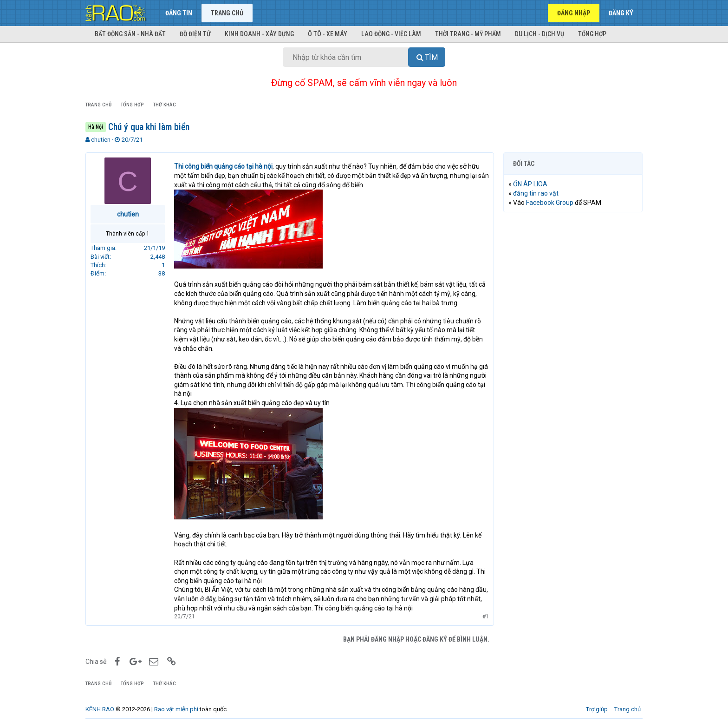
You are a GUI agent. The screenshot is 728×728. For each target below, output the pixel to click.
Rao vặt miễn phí (176, 709)
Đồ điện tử (195, 34)
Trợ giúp (597, 709)
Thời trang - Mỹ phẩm (468, 34)
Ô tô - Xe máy (328, 34)
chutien (101, 140)
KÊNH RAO (100, 709)
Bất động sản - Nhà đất (130, 34)
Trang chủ (227, 13)
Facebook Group (550, 203)
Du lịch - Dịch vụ (539, 34)
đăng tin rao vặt (536, 193)
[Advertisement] (573, 361)
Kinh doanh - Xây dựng (259, 34)
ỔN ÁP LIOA (530, 184)
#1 (486, 617)
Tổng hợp (592, 34)
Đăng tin (179, 13)
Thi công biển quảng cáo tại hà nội (223, 166)
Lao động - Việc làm (391, 34)
